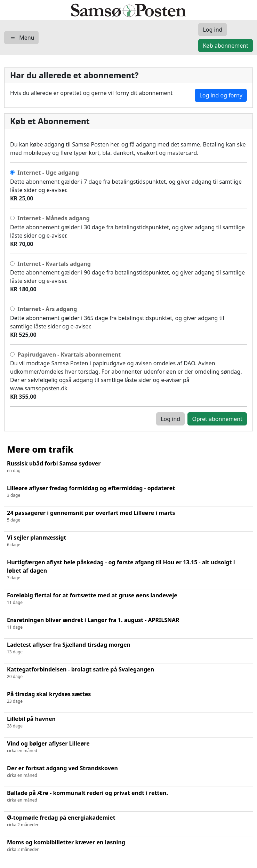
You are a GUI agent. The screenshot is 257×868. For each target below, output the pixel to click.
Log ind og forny (221, 95)
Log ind (170, 419)
